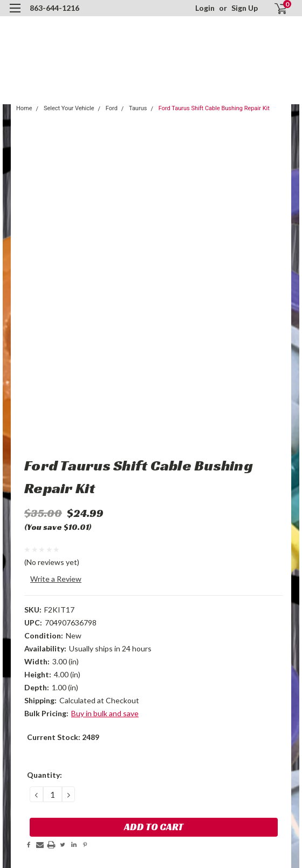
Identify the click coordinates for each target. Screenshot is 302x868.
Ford (112, 108)
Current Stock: (63, 737)
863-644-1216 (54, 8)
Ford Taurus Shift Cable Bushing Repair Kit (214, 108)
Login (205, 8)
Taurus (138, 108)
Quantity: (44, 775)
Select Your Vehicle (69, 108)
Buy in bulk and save (105, 713)
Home (24, 108)
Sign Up (245, 8)
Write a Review (56, 579)
